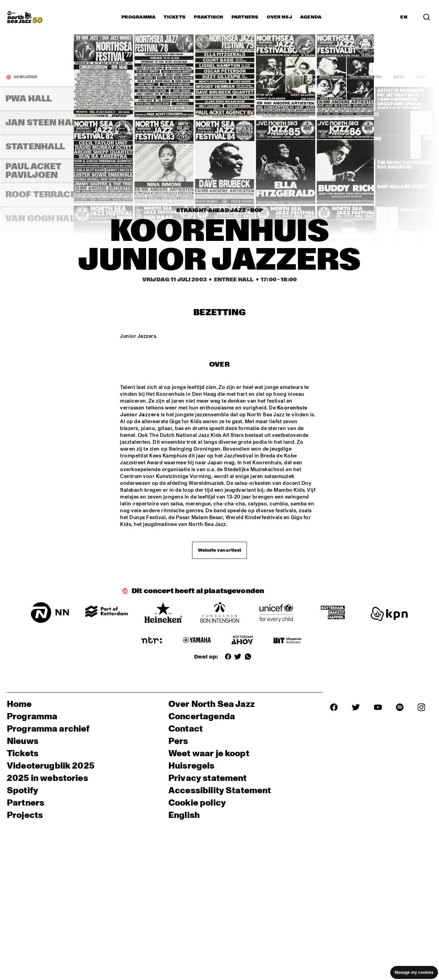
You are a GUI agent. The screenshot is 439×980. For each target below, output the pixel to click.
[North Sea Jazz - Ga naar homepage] (25, 17)
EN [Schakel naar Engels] (404, 17)
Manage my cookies (414, 972)
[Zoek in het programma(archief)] (427, 17)
